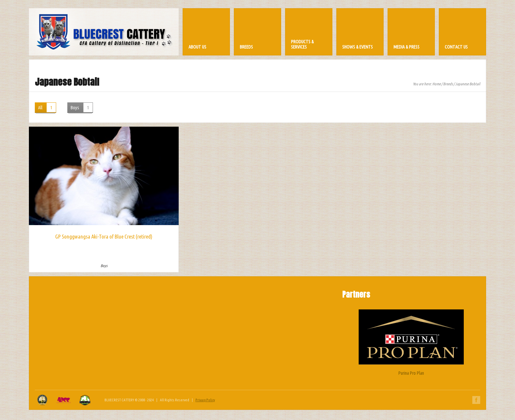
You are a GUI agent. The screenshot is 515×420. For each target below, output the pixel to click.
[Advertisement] (257, 330)
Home (437, 84)
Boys (82, 107)
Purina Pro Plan (411, 343)
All (47, 107)
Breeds (448, 84)
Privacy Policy (205, 400)
